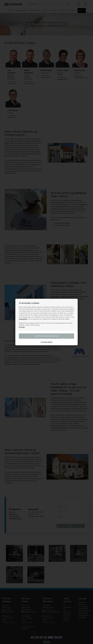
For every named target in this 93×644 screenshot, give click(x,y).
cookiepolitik (23, 319)
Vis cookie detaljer (46, 342)
